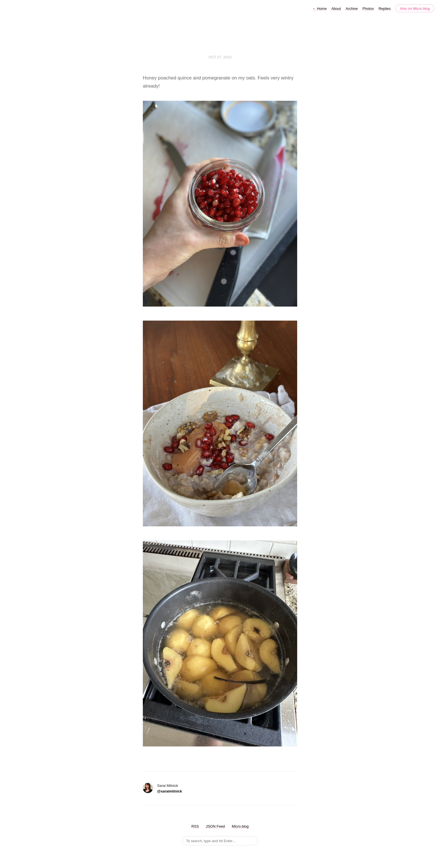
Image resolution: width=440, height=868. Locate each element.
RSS (195, 826)
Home (319, 9)
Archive (352, 9)
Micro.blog (240, 826)
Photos (368, 9)
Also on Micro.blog (415, 9)
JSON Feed (215, 826)
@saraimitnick (170, 791)
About (336, 9)
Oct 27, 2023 (220, 57)
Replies (385, 9)
